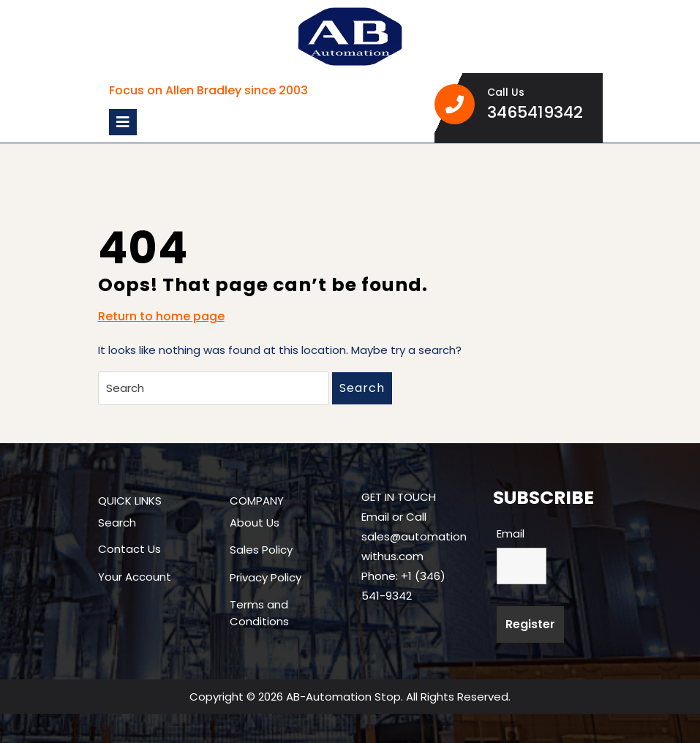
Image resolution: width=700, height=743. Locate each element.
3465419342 (539, 112)
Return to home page (161, 317)
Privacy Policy (266, 577)
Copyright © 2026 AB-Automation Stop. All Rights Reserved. (350, 697)
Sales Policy (261, 550)
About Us (255, 523)
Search (362, 388)
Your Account (135, 577)
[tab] (123, 122)
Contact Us (129, 549)
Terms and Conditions (259, 613)
